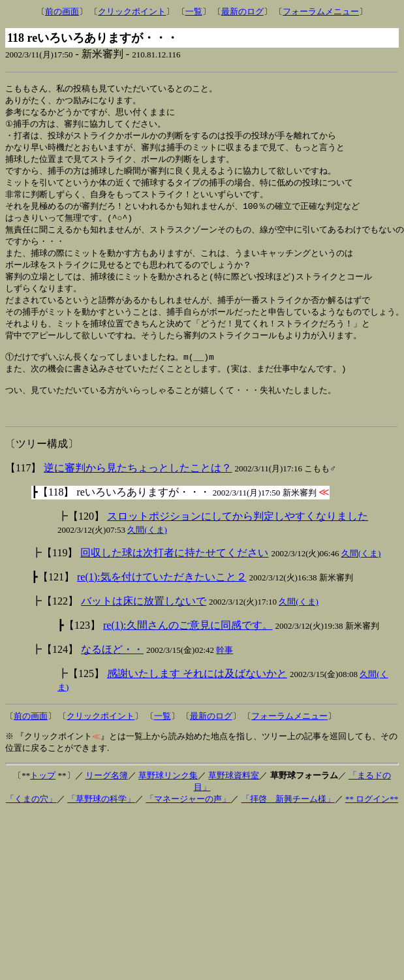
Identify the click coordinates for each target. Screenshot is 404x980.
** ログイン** (372, 823)
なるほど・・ (112, 673)
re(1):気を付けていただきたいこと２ (162, 601)
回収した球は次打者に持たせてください (174, 577)
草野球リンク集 (168, 799)
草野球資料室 (234, 799)
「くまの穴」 (31, 823)
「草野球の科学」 (101, 823)
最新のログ (242, 11)
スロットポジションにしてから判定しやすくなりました (238, 540)
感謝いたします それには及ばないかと (197, 698)
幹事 (225, 674)
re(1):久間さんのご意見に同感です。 (188, 649)
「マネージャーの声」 (188, 823)
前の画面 (62, 11)
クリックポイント (132, 11)
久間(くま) (147, 554)
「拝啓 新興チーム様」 (288, 823)
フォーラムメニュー (321, 11)
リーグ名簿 (107, 799)
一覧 (194, 11)
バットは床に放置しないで (144, 625)
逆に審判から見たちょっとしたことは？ (138, 492)
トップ (43, 799)
